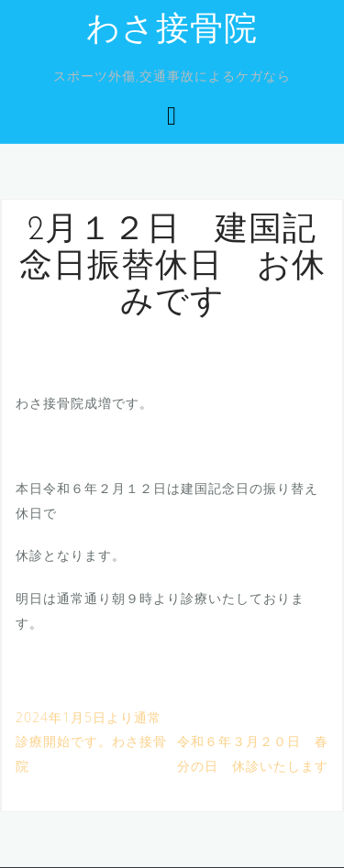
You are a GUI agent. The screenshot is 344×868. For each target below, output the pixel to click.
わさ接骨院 (172, 31)
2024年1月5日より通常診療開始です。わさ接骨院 (91, 742)
